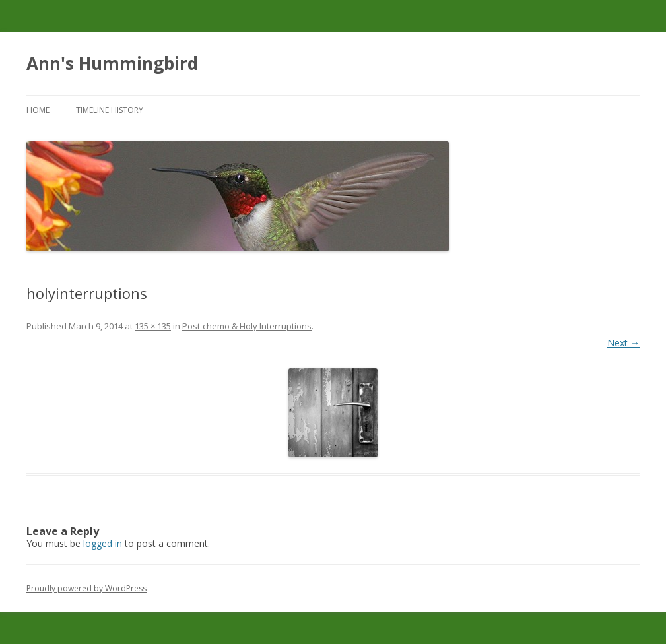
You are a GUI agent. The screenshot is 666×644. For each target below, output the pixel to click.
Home (38, 110)
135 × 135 (153, 326)
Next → (623, 343)
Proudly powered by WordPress (86, 588)
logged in (103, 543)
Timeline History (110, 110)
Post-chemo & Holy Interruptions (247, 326)
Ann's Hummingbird (112, 63)
